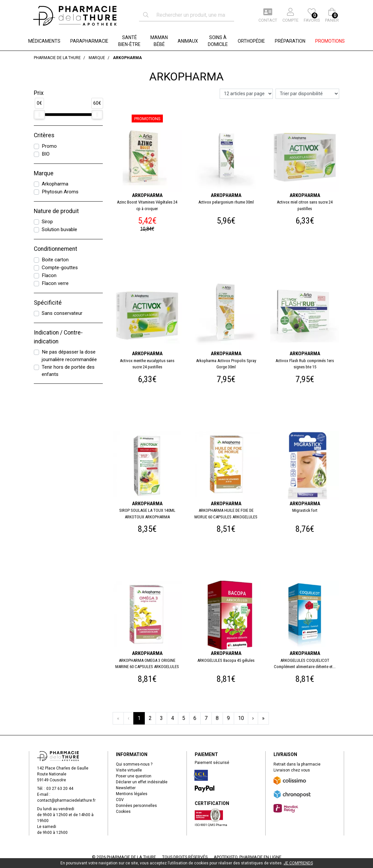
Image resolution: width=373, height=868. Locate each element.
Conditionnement (55, 249)
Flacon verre (55, 283)
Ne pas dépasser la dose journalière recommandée (69, 356)
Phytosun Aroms (60, 192)
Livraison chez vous (292, 770)
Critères (44, 135)
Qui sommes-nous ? (134, 764)
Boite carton (55, 260)
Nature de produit (56, 211)
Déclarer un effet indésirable (142, 782)
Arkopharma (55, 184)
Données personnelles (136, 806)
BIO (46, 154)
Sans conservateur (62, 313)
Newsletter (126, 788)
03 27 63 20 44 (60, 789)
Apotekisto (248, 857)
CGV (120, 800)
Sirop (47, 222)
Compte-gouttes (60, 268)
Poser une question (134, 776)
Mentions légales (132, 794)
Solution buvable (59, 229)
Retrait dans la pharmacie (297, 764)
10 (241, 718)
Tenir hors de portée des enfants (68, 371)
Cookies (123, 812)
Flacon (49, 275)
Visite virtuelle (129, 770)
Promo (49, 146)
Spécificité (48, 303)
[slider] (39, 115)
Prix (39, 93)
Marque (44, 173)
